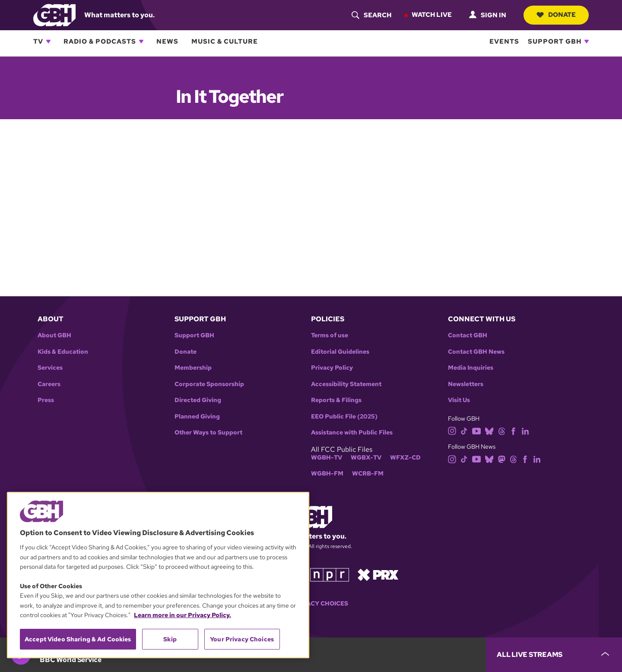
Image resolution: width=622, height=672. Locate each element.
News (167, 41)
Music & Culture (225, 41)
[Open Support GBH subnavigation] (587, 41)
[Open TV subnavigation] (48, 41)
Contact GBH (468, 335)
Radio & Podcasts (100, 41)
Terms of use (330, 335)
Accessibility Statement (346, 384)
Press (46, 400)
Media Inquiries (471, 368)
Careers (49, 384)
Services (50, 368)
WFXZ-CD (405, 458)
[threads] (502, 430)
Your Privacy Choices (311, 604)
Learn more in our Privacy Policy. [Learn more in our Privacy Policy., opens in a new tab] (182, 615)
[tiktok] (464, 430)
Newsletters (466, 384)
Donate (556, 15)
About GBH (54, 335)
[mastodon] (502, 458)
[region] (158, 575)
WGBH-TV (327, 458)
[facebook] (513, 430)
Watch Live (432, 15)
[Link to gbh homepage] (54, 14)
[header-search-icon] (371, 15)
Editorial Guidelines (340, 352)
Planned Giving (197, 417)
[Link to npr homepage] (330, 574)
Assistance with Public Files (352, 433)
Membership (193, 368)
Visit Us (459, 400)
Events (504, 41)
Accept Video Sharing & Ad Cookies (78, 639)
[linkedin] (525, 430)
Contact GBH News (476, 352)
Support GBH (555, 41)
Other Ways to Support (208, 433)
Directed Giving (198, 400)
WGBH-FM (327, 474)
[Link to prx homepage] (378, 574)
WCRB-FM (368, 474)
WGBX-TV (366, 458)
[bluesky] (489, 430)
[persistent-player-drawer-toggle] (554, 655)
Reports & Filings (336, 400)
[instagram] (452, 430)
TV (38, 41)
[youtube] (476, 430)
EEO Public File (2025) (344, 417)
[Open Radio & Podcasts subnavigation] (141, 41)
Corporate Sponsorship (209, 384)
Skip (170, 639)
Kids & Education (63, 352)
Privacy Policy (332, 368)
